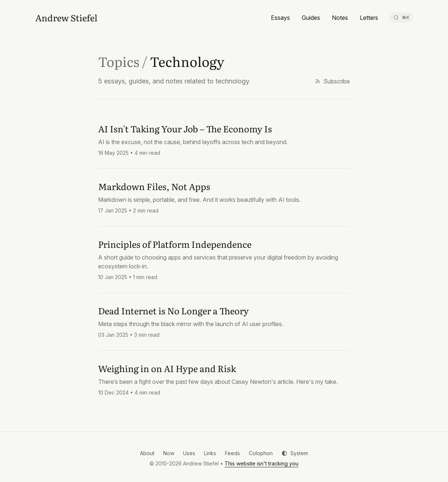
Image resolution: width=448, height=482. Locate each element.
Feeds (232, 453)
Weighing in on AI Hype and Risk (167, 368)
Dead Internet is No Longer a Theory (173, 310)
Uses (189, 453)
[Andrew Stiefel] (66, 18)
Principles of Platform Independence (175, 244)
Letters (369, 18)
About (147, 453)
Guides (311, 18)
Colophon (261, 453)
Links (210, 453)
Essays (280, 18)
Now (169, 453)
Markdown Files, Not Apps (154, 186)
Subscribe (332, 81)
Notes (340, 18)
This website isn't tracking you (261, 463)
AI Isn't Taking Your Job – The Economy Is (185, 128)
